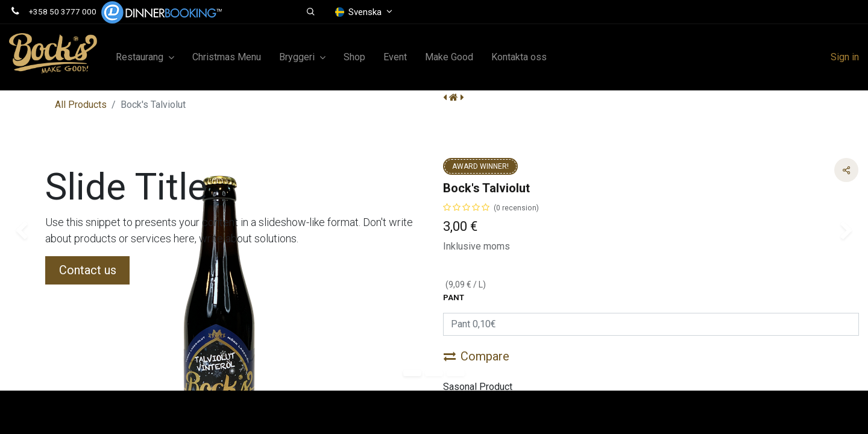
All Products (81, 105)
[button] (311, 12)
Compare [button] (476, 356)
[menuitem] (227, 57)
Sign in (845, 57)
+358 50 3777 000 (63, 11)
